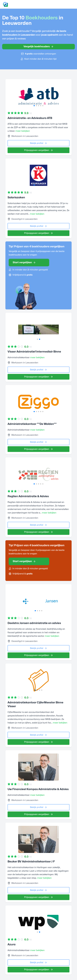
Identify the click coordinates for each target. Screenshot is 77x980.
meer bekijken (22, 131)
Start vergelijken (24, 263)
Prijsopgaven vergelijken (39, 150)
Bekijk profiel (38, 143)
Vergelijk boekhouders (38, 47)
